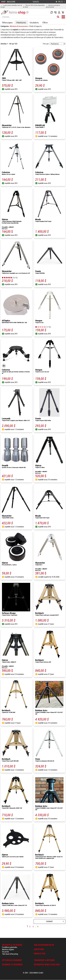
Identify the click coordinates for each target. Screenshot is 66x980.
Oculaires (34, 22)
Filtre (45, 22)
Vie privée (5, 952)
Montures (21, 22)
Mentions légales (8, 950)
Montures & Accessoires (19, 26)
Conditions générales (10, 947)
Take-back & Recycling (10, 954)
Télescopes (7, 22)
